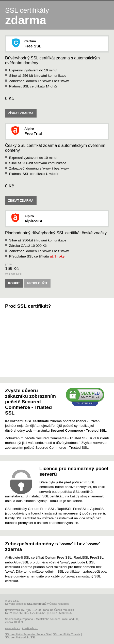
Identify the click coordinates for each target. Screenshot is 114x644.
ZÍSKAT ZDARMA (21, 113)
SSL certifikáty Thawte (67, 634)
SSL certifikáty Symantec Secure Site (28, 634)
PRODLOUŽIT (37, 283)
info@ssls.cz (30, 628)
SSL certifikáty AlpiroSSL (20, 637)
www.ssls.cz (13, 628)
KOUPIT (14, 283)
